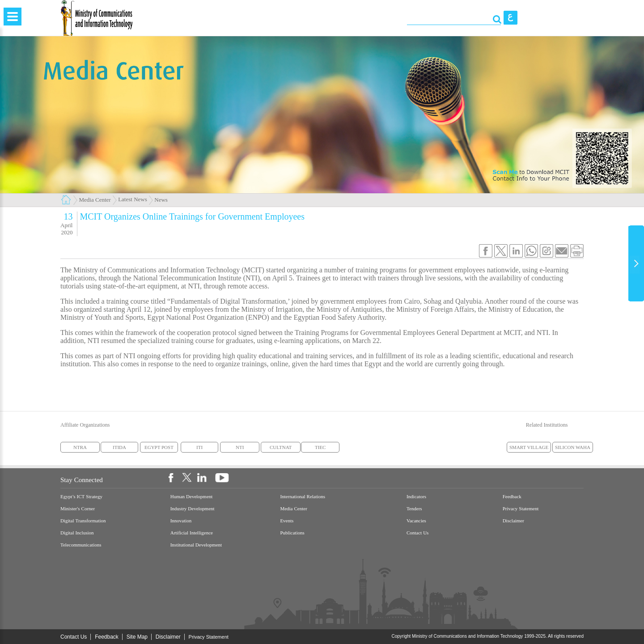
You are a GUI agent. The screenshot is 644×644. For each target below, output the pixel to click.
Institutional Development (196, 545)
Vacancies (416, 521)
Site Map (137, 637)
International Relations (303, 497)
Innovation (181, 521)
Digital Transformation (83, 521)
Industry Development (193, 509)
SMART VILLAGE (529, 447)
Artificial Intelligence (192, 533)
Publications (292, 533)
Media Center (95, 200)
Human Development (192, 497)
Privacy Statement (521, 509)
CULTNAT (281, 447)
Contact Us (417, 533)
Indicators (416, 497)
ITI (199, 447)
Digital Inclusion (77, 533)
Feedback (512, 497)
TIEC (320, 447)
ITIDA (119, 447)
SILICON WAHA (573, 447)
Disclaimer (513, 521)
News (161, 200)
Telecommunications (81, 545)
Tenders (414, 509)
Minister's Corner (78, 509)
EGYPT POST (159, 447)
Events (287, 521)
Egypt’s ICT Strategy (81, 497)
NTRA (80, 447)
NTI (240, 447)
